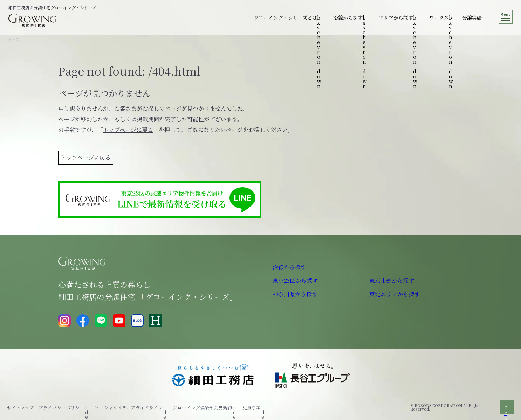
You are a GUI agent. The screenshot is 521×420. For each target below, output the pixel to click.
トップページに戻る (128, 130)
